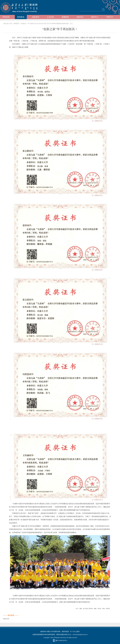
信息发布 (36, 17)
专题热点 (23, 24)
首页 (11, 24)
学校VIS (110, 17)
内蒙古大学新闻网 (21, 8)
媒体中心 (95, 17)
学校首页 (6, 17)
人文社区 (50, 17)
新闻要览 (21, 17)
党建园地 (65, 17)
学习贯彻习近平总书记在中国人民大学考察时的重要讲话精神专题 (48, 24)
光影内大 (80, 17)
